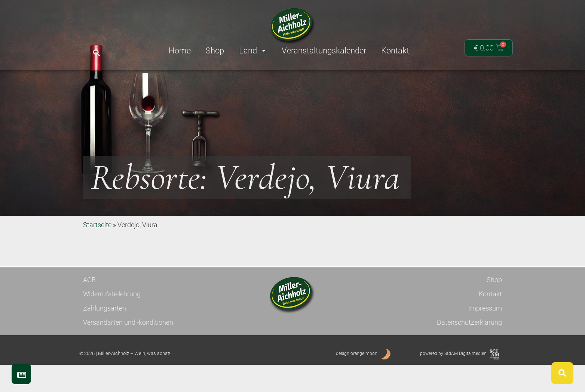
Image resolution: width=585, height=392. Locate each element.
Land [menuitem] (253, 51)
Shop (494, 307)
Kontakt (490, 321)
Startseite (97, 252)
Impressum (485, 335)
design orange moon (357, 381)
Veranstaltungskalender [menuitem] (324, 51)
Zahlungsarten (105, 335)
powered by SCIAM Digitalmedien (453, 381)
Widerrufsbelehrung (112, 321)
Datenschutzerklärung (469, 350)
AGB (89, 307)
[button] (96, 53)
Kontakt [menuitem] (395, 51)
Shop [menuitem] (215, 51)
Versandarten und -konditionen (128, 350)
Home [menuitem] (180, 51)
